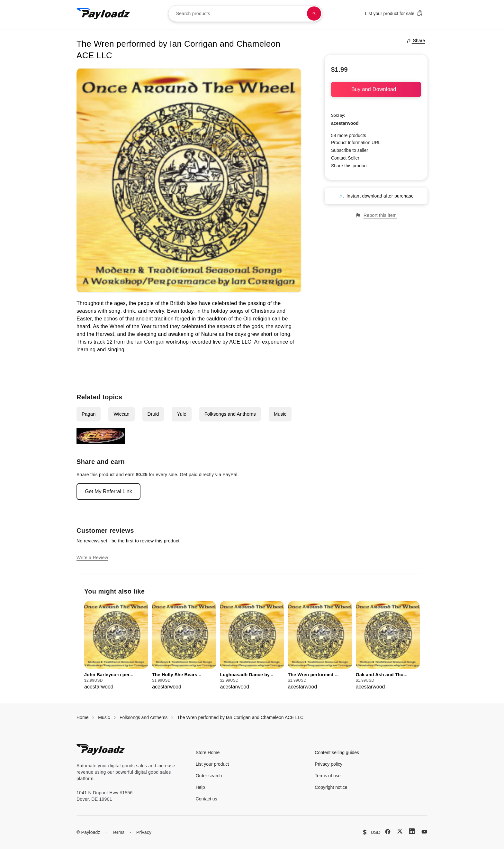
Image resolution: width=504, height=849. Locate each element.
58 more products (349, 135)
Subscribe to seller (350, 150)
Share (416, 41)
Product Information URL (356, 143)
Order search (209, 776)
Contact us (207, 799)
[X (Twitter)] (400, 831)
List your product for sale (394, 13)
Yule (181, 414)
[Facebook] (388, 832)
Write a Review (92, 558)
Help (200, 787)
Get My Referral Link (108, 491)
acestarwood (345, 123)
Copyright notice (331, 787)
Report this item (376, 215)
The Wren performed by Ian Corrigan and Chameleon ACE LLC (240, 717)
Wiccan (121, 414)
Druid (153, 414)
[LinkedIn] (412, 831)
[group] (116, 646)
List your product (212, 764)
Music (280, 414)
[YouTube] (424, 832)
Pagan (89, 414)
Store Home (208, 752)
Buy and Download (376, 89)
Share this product (349, 166)
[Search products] (314, 14)
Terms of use (328, 776)
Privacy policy (328, 764)
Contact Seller (345, 158)
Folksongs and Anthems (230, 414)
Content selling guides (337, 752)
